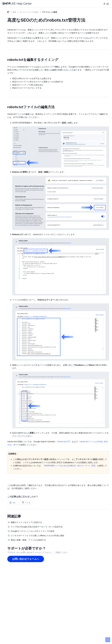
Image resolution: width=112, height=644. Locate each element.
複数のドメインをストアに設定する (26, 522)
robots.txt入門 (64, 442)
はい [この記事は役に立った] (15, 502)
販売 (14, 12)
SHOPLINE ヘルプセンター (8, 12)
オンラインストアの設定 (29, 12)
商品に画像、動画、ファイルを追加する (28, 540)
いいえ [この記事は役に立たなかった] (28, 502)
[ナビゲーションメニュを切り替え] (108, 4)
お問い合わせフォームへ (26, 559)
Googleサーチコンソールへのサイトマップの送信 (33, 531)
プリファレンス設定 (49, 12)
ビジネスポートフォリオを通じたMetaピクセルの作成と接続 (37, 535)
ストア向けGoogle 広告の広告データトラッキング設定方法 (37, 527)
